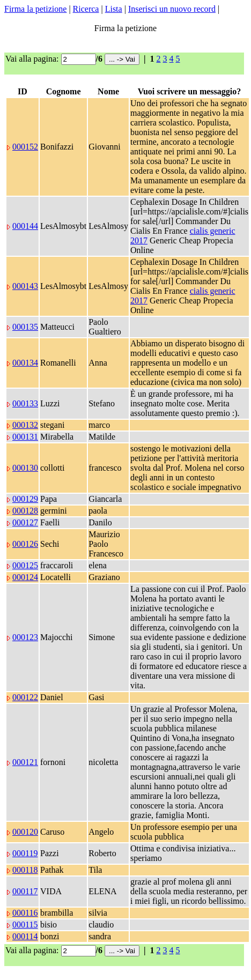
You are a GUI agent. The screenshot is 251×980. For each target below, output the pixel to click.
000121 (25, 762)
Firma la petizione (35, 9)
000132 (25, 425)
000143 (25, 286)
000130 (25, 468)
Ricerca (86, 9)
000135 (25, 327)
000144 (25, 226)
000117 (25, 891)
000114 (25, 936)
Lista (114, 9)
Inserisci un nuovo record (172, 9)
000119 (25, 853)
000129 (25, 499)
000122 (25, 697)
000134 (25, 363)
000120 (25, 832)
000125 (25, 565)
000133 (25, 403)
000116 (25, 913)
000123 (25, 637)
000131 (25, 437)
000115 (25, 925)
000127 (25, 522)
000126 (25, 544)
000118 (25, 870)
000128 (25, 511)
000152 (25, 147)
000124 (25, 577)
